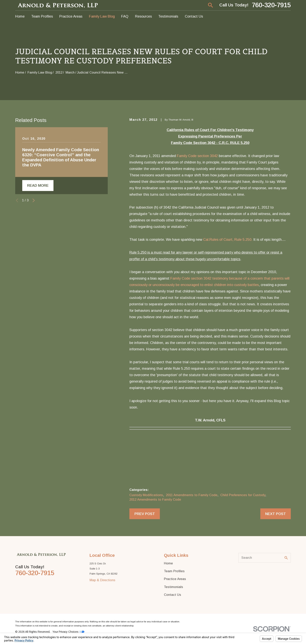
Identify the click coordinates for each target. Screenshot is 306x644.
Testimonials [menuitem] (168, 16)
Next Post (276, 514)
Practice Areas (175, 579)
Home (168, 563)
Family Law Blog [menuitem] (102, 16)
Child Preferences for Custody (243, 495)
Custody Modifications (146, 495)
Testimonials (173, 587)
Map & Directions (102, 580)
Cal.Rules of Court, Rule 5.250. (228, 239)
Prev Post (145, 514)
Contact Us (173, 595)
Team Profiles (174, 571)
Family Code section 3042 (197, 156)
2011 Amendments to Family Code (192, 495)
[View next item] (34, 200)
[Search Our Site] (286, 558)
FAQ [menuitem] (125, 16)
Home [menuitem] (20, 16)
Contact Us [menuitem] (194, 16)
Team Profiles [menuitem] (42, 16)
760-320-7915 (271, 5)
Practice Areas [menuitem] (71, 16)
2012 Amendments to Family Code (155, 500)
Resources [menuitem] (143, 16)
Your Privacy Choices (68, 632)
